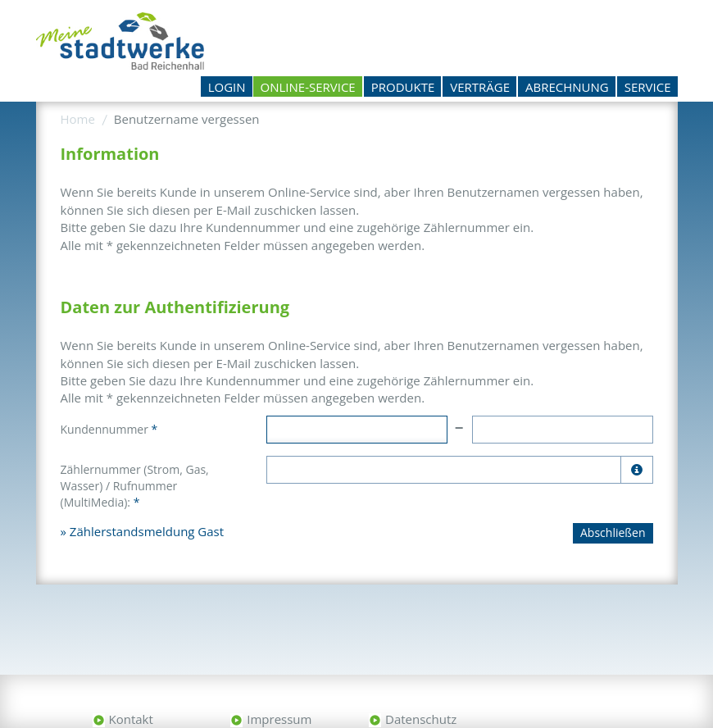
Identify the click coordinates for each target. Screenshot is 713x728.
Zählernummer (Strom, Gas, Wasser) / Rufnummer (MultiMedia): (135, 486)
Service (648, 87)
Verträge (480, 87)
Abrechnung (567, 87)
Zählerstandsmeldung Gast (147, 531)
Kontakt (131, 719)
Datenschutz (421, 719)
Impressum (279, 719)
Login (227, 87)
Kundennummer (109, 429)
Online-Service (308, 87)
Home (78, 119)
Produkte (403, 87)
